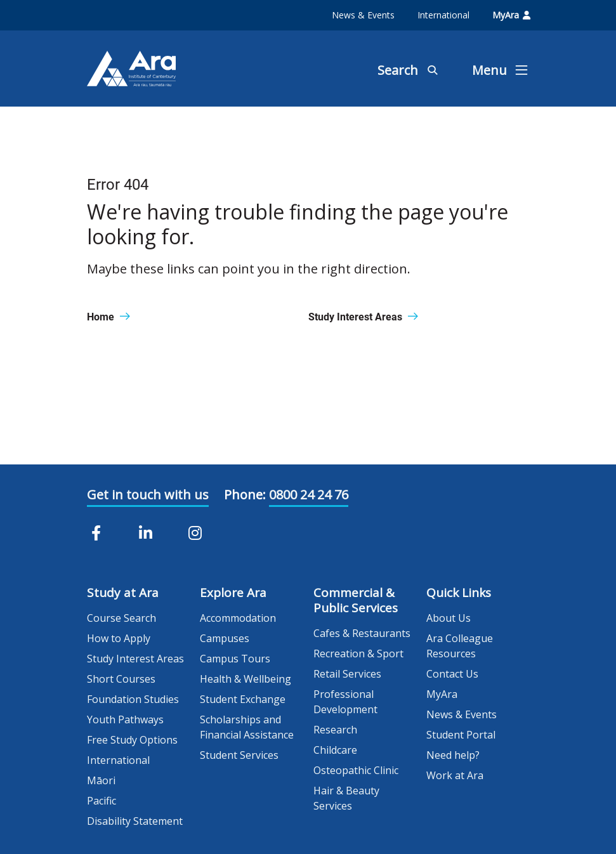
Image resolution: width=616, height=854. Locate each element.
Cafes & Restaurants (362, 633)
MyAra (511, 15)
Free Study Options (132, 740)
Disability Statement (135, 821)
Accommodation (238, 618)
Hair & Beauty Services (346, 798)
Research (335, 730)
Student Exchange (243, 699)
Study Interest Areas (135, 659)
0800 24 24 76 (309, 495)
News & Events (363, 15)
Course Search (121, 618)
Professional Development (345, 702)
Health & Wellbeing (246, 679)
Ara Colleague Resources (460, 646)
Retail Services (347, 674)
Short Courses (121, 679)
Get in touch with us (148, 495)
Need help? (453, 755)
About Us (449, 618)
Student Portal (461, 735)
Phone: (245, 495)
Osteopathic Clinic (356, 770)
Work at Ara (455, 775)
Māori (101, 780)
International (443, 15)
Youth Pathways (125, 719)
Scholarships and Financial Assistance (247, 727)
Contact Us (452, 674)
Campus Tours (235, 659)
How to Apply (119, 638)
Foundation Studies (133, 699)
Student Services (239, 755)
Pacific (102, 801)
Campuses (225, 638)
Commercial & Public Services (356, 600)
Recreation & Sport (358, 654)
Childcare (335, 750)
